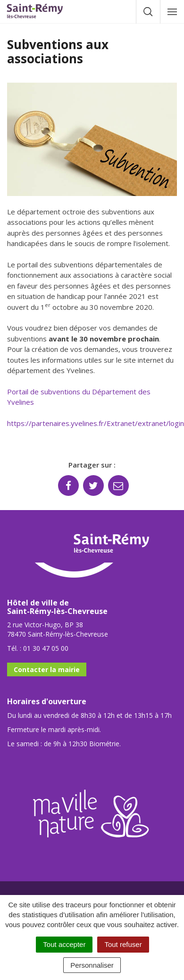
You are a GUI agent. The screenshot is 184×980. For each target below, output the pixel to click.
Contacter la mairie (47, 669)
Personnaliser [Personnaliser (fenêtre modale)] (92, 965)
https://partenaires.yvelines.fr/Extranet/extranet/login (96, 423)
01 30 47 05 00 (46, 648)
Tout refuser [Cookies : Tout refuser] (123, 944)
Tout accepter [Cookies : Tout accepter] (64, 944)
